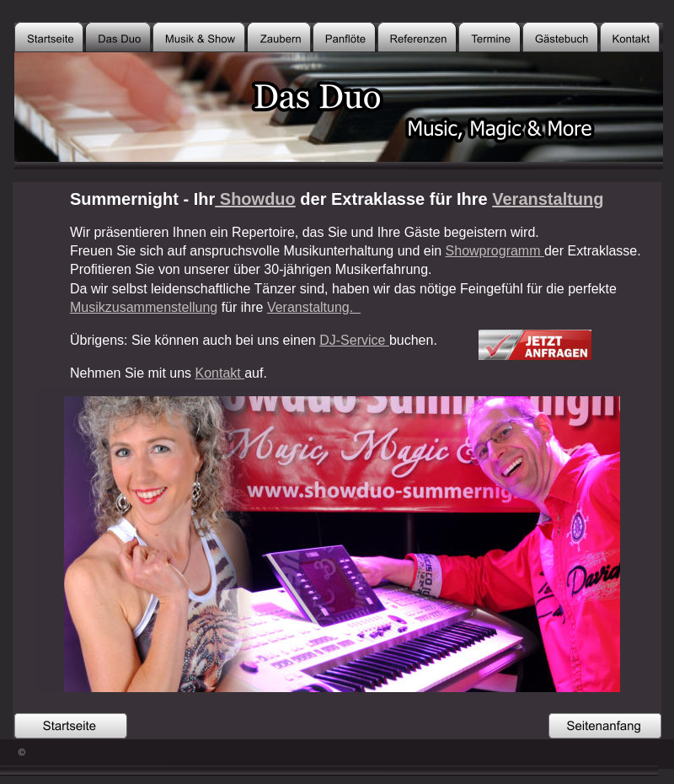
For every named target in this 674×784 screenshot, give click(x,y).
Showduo (255, 199)
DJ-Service (354, 340)
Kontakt (220, 373)
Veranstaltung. (314, 307)
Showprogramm (495, 251)
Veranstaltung (548, 199)
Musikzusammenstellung (144, 307)
